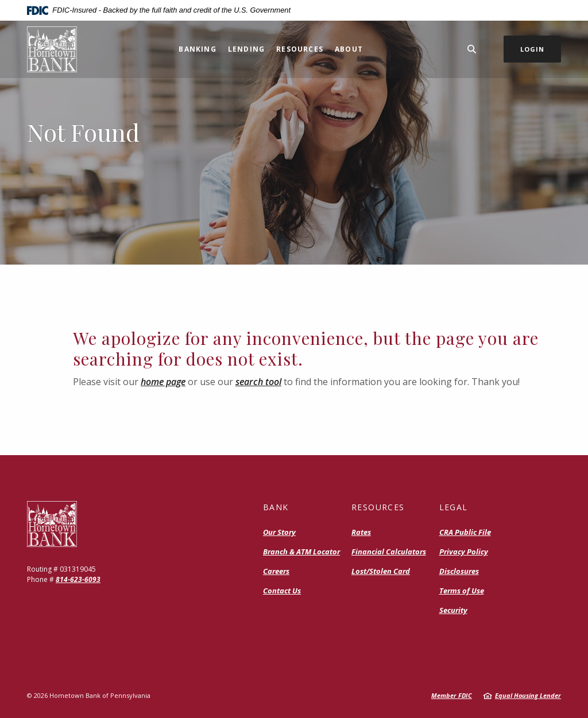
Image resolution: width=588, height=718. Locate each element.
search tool (258, 382)
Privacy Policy (464, 552)
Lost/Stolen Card (381, 571)
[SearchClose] (472, 49)
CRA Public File (465, 532)
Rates (361, 532)
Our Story (279, 532)
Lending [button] (246, 49)
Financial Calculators (389, 552)
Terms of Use (462, 591)
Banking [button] (197, 49)
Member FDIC (452, 695)
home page (163, 382)
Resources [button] (300, 49)
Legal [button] (454, 507)
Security (453, 610)
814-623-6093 (78, 579)
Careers (276, 571)
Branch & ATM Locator (301, 552)
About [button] (349, 49)
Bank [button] (276, 507)
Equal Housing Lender (528, 695)
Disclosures (459, 571)
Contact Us (282, 591)
